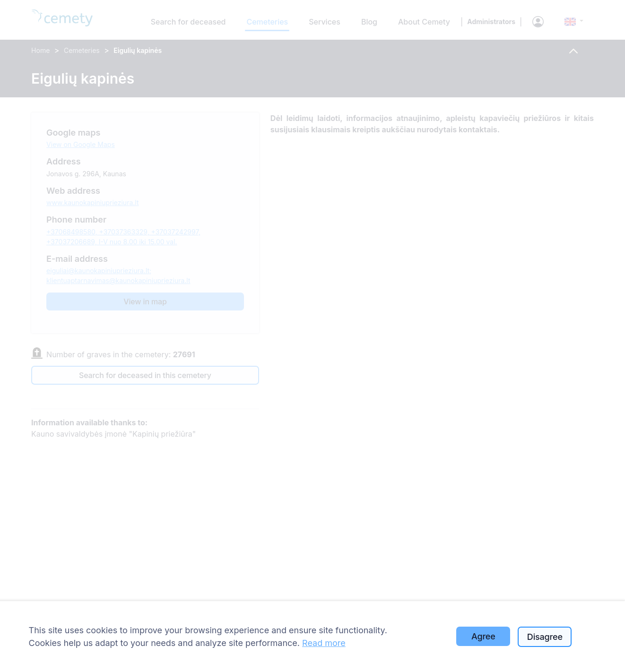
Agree (483, 636)
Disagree (545, 637)
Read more (324, 643)
